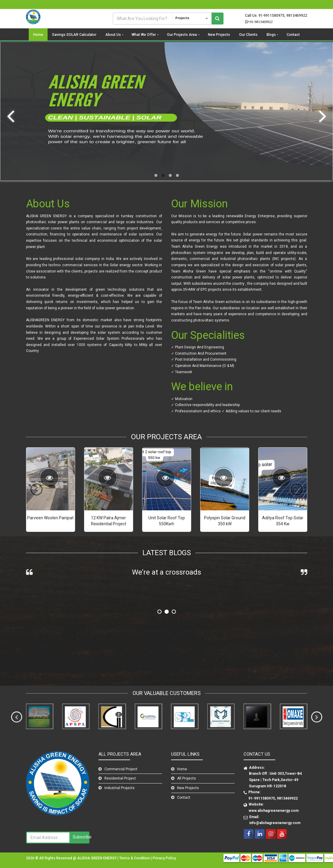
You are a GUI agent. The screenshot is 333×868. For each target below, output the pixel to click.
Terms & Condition (135, 858)
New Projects (219, 35)
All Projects (187, 778)
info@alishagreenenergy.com (275, 823)
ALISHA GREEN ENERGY (97, 858)
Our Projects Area (182, 35)
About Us (113, 35)
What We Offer (144, 35)
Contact (293, 35)
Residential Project (120, 778)
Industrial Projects (120, 788)
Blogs (271, 35)
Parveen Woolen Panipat (50, 518)
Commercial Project (121, 769)
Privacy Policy (164, 858)
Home (38, 35)
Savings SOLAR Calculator (74, 35)
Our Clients (248, 35)
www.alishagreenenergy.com (274, 811)
